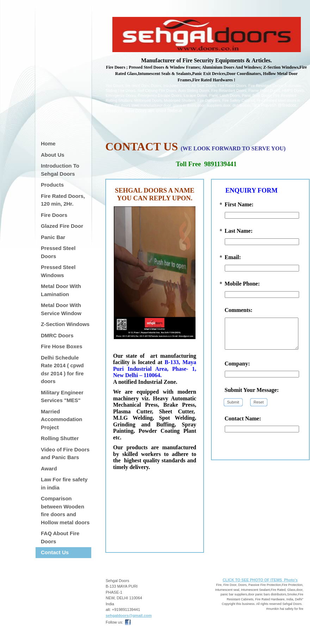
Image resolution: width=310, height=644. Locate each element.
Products (52, 185)
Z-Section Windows (65, 324)
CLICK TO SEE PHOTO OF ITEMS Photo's (260, 580)
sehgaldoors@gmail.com (129, 615)
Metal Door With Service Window (61, 309)
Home (48, 143)
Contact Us (55, 552)
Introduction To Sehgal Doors (60, 170)
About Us (53, 155)
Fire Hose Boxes (62, 346)
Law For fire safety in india (64, 483)
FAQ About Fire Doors (60, 537)
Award (49, 468)
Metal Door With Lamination (61, 290)
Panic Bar (53, 237)
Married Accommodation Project (62, 419)
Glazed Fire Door (62, 226)
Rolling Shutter (60, 438)
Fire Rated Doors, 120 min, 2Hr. (63, 200)
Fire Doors (54, 215)
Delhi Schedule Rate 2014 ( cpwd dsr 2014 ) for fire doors (62, 370)
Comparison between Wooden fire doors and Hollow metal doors (65, 510)
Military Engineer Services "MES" (62, 396)
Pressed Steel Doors (58, 252)
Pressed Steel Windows (58, 271)
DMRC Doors (57, 335)
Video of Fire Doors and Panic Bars (65, 454)
